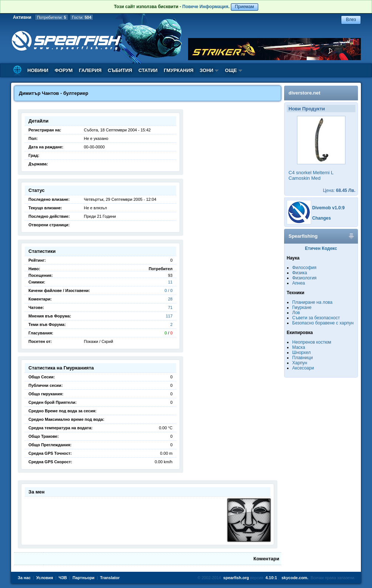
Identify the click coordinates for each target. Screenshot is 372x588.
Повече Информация (205, 7)
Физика (300, 273)
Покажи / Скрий (98, 341)
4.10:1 (271, 578)
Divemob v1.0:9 (328, 208)
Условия (45, 578)
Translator (110, 578)
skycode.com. (295, 578)
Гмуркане (302, 307)
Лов (296, 313)
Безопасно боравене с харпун (323, 323)
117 (169, 316)
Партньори (83, 578)
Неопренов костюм (312, 342)
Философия (304, 268)
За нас (24, 578)
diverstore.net (304, 93)
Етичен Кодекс (321, 248)
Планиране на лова (312, 302)
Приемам (245, 7)
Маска (299, 347)
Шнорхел (301, 353)
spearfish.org (236, 578)
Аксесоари (303, 368)
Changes (322, 218)
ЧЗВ (63, 578)
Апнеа (298, 283)
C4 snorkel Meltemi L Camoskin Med (311, 175)
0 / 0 (169, 290)
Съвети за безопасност (316, 318)
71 (170, 307)
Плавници (303, 358)
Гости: (82, 17)
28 (170, 299)
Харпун (300, 363)
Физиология (304, 278)
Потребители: (52, 17)
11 (170, 282)
